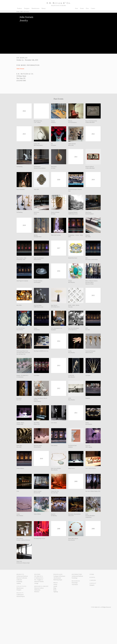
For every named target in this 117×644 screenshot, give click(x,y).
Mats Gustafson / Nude (21, 258)
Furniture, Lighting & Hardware (23, 540)
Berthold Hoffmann (90, 214)
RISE (87, 328)
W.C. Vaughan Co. (39, 580)
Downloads (58, 574)
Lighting (19, 583)
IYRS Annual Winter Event (22, 351)
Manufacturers (35, 8)
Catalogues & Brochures (59, 576)
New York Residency (73, 122)
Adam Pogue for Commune (22, 281)
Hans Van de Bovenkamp (74, 328)
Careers (93, 580)
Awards (55, 586)
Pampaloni (88, 398)
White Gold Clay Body (56, 235)
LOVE (70, 398)
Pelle (87, 258)
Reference (37, 592)
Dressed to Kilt (37, 493)
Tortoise (36, 328)
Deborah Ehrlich (37, 260)
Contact (93, 8)
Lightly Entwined (72, 144)
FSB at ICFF (71, 516)
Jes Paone (53, 168)
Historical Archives (39, 588)
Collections (19, 580)
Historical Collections (22, 578)
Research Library (41, 586)
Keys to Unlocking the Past (91, 121)
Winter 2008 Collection (73, 539)
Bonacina (70, 121)
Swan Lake (88, 446)
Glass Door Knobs (38, 305)
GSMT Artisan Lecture (73, 214)
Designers (27, 8)
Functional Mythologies (91, 351)
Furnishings (19, 582)
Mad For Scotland (38, 491)
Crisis (18, 491)
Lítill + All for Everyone (91, 468)
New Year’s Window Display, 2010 (93, 491)
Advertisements (57, 578)
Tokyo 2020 (36, 189)
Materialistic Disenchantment (74, 514)
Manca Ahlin (71, 145)
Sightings (56, 592)
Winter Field (19, 561)
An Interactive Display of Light (23, 563)
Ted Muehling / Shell (21, 260)
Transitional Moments (73, 212)
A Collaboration (20, 377)
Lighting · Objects (20, 423)
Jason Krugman (37, 282)
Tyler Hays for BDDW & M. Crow (41, 351)
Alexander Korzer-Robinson (40, 168)
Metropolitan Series (38, 121)
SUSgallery (53, 122)
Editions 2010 (37, 424)
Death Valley (19, 446)
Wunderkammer (37, 167)
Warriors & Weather (55, 212)
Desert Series (54, 167)
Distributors (77, 574)
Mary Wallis (88, 237)
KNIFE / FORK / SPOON (74, 305)
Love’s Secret (54, 423)
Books (55, 590)
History (44, 8)
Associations (75, 584)
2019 (21, 12)
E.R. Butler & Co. (39, 576)
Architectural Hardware (22, 576)
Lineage (36, 583)
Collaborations (20, 595)
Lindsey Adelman (37, 401)
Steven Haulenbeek (21, 189)
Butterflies (53, 514)
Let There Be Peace (21, 328)
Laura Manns (37, 375)
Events (82, 8)
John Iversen (20, 69)
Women (87, 423)
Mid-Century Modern (38, 145)
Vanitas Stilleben (37, 514)
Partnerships (75, 583)
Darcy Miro (19, 447)
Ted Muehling (20, 167)
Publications (37, 590)
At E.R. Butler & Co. (55, 307)
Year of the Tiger (55, 493)
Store (76, 8)
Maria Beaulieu (72, 282)
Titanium (53, 121)
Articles (55, 584)
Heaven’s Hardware (90, 167)
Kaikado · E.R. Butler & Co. (22, 375)
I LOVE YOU (71, 375)
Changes (70, 281)
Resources (76, 581)
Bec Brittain (19, 398)
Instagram (92, 585)
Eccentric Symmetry (38, 281)
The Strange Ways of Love (39, 539)
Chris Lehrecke (54, 446)
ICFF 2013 (19, 400)
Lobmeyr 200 (37, 144)
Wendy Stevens (71, 468)
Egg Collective (54, 305)
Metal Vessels (88, 212)
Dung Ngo (70, 307)
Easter (87, 514)
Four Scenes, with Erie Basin (92, 260)
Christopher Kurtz (38, 237)
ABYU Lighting (89, 447)
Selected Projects (21, 596)
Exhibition (70, 447)
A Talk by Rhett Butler (90, 122)
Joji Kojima (54, 145)
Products (20, 8)
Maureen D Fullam (90, 284)
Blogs (55, 588)
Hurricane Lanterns (38, 446)
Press (87, 8)
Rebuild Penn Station (73, 258)
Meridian (36, 235)
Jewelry (35, 214)
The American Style (72, 446)
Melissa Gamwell (89, 353)
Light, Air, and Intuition (39, 258)
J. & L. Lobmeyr (37, 122)
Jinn (52, 144)
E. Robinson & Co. (39, 578)
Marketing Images (58, 580)
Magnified (88, 235)
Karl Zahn (53, 214)
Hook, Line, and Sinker (56, 468)
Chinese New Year (55, 491)
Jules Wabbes (37, 423)
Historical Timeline (39, 582)
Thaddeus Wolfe (20, 424)
